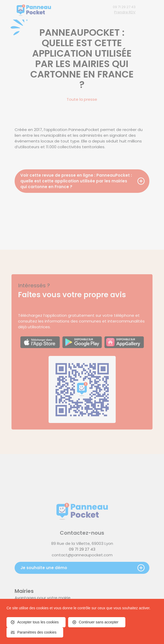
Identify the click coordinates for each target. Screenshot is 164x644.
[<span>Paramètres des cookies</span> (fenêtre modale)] (35, 632)
